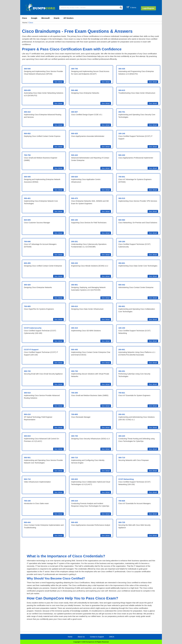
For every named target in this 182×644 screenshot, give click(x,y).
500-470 (75, 198)
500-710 (27, 479)
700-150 (27, 501)
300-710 (122, 458)
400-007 (75, 112)
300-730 (75, 371)
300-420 (27, 285)
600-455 (27, 263)
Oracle (57, 18)
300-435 (122, 69)
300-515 (122, 198)
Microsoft (46, 18)
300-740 (75, 69)
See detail (58, 82)
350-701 (122, 112)
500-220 (75, 263)
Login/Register (148, 8)
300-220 (122, 436)
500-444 (27, 522)
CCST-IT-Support (31, 349)
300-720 (27, 371)
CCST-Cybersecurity (33, 328)
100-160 (122, 241)
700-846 (27, 241)
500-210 (27, 414)
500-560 (122, 220)
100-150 (122, 328)
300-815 (27, 436)
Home (25, 23)
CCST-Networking (126, 479)
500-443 (75, 155)
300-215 (75, 501)
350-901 (75, 285)
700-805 (75, 414)
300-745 (75, 436)
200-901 (122, 349)
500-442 (122, 285)
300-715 (75, 458)
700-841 (122, 177)
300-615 (122, 90)
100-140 (122, 133)
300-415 (75, 328)
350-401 (27, 198)
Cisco (25, 18)
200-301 (122, 414)
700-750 (27, 155)
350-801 (122, 306)
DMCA (112, 637)
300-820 (75, 479)
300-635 (27, 90)
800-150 (75, 220)
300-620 (75, 177)
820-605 (27, 220)
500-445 (75, 349)
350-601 (122, 263)
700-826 (122, 501)
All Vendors (68, 18)
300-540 (27, 69)
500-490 (75, 90)
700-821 (122, 393)
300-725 (122, 522)
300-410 (27, 112)
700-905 (27, 306)
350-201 (122, 371)
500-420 (75, 522)
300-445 (27, 177)
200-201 (75, 241)
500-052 (27, 133)
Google (34, 18)
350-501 (27, 458)
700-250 (75, 393)
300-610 (75, 306)
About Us (81, 637)
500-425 (75, 133)
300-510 (27, 393)
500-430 (122, 155)
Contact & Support (97, 637)
